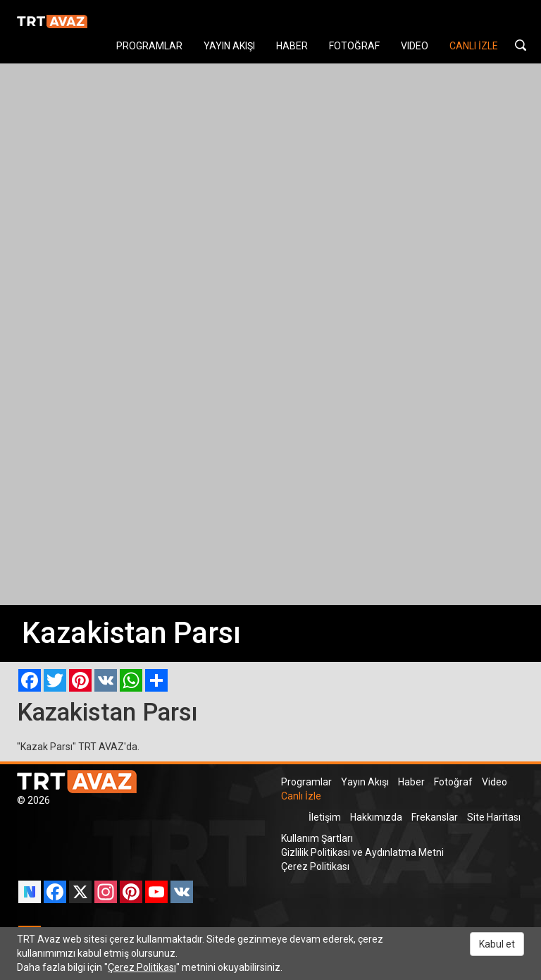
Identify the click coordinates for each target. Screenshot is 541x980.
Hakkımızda (376, 817)
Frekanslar (435, 817)
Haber (411, 782)
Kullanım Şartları (317, 838)
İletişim (325, 817)
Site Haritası (494, 817)
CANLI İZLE (474, 46)
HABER (292, 46)
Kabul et (497, 944)
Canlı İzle (301, 796)
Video (495, 782)
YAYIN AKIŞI (229, 46)
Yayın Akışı (365, 782)
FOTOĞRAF (354, 46)
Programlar (306, 782)
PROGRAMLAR (149, 46)
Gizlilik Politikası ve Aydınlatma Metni (362, 852)
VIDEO (415, 46)
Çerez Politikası (315, 866)
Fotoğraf (453, 782)
